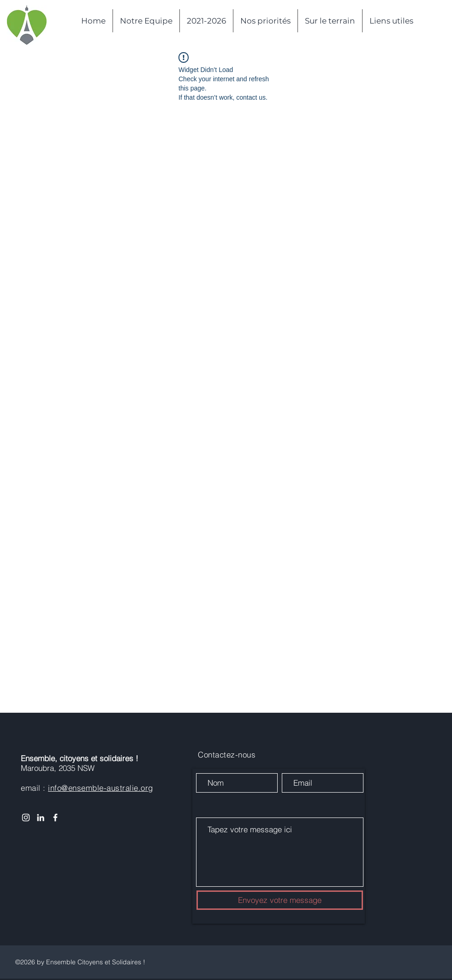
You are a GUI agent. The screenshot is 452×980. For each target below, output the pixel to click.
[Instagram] (26, 818)
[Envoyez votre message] (280, 900)
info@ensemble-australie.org (101, 788)
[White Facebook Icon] (55, 818)
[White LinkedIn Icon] (41, 818)
